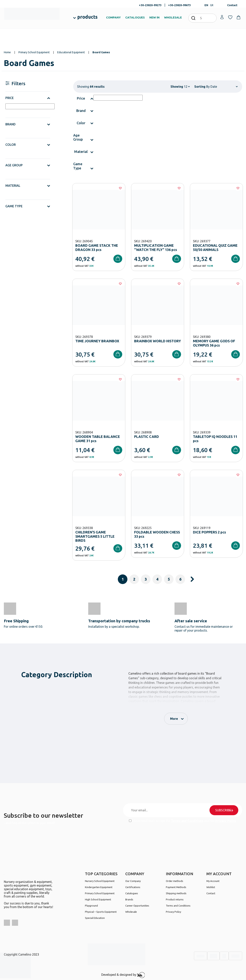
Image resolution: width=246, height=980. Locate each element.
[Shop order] (222, 87)
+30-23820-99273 (150, 5)
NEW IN (154, 17)
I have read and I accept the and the (183, 821)
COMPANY (113, 17)
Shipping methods (176, 893)
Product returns (175, 899)
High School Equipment (98, 899)
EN (206, 5)
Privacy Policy (226, 821)
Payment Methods (176, 887)
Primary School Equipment (34, 52)
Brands (129, 899)
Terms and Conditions (187, 821)
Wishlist (211, 887)
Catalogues (132, 893)
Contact (232, 5)
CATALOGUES (135, 17)
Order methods (175, 881)
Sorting (200, 87)
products (87, 17)
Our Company (133, 881)
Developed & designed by (123, 975)
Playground (91, 906)
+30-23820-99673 (179, 5)
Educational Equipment (71, 52)
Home (7, 52)
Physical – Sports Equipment (101, 912)
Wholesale (131, 912)
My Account (213, 881)
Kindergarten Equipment (99, 887)
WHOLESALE (173, 17)
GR (212, 5)
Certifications (133, 887)
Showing (177, 87)
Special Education (95, 918)
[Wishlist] (120, 188)
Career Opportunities (137, 906)
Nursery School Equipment (100, 881)
